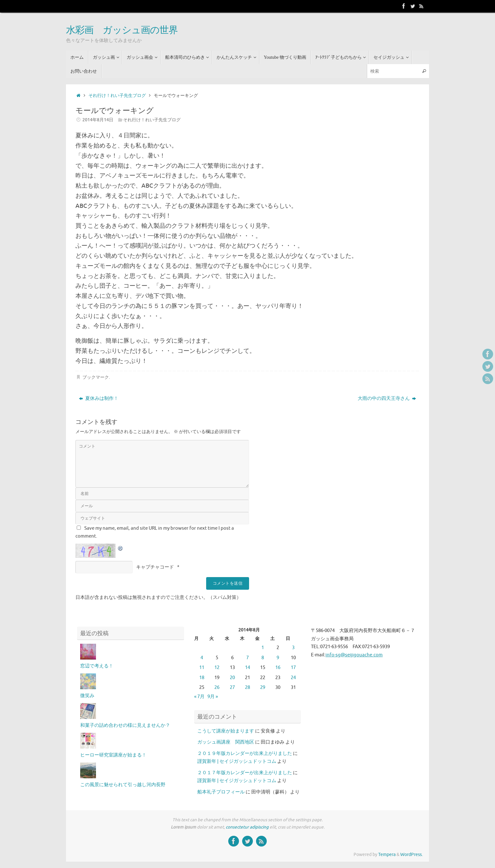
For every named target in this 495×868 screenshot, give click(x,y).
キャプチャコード (155, 567)
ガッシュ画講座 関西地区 (226, 742)
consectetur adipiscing (247, 827)
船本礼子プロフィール (221, 792)
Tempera (387, 855)
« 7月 (199, 697)
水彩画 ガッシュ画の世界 (122, 30)
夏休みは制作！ (99, 398)
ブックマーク (96, 377)
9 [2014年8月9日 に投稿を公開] (278, 658)
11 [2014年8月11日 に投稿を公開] (202, 668)
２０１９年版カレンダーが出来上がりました (245, 753)
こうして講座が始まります (226, 731)
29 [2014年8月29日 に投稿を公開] (263, 687)
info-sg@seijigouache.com (354, 655)
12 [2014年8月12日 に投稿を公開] (217, 668)
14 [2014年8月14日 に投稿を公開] (247, 668)
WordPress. (412, 855)
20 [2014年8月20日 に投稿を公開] (232, 678)
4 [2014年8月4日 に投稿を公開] (202, 658)
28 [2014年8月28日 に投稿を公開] (247, 687)
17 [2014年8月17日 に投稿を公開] (293, 668)
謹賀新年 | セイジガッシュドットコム (237, 761)
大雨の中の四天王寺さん (387, 398)
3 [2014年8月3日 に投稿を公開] (293, 648)
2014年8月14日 (98, 120)
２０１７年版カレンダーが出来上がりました (245, 773)
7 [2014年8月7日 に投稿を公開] (247, 658)
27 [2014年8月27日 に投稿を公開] (232, 687)
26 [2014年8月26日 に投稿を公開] (217, 687)
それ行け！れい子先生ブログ (117, 96)
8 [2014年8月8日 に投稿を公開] (263, 658)
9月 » (213, 697)
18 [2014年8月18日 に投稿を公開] (202, 678)
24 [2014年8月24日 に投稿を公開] (293, 678)
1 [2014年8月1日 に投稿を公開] (263, 648)
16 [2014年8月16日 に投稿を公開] (278, 668)
